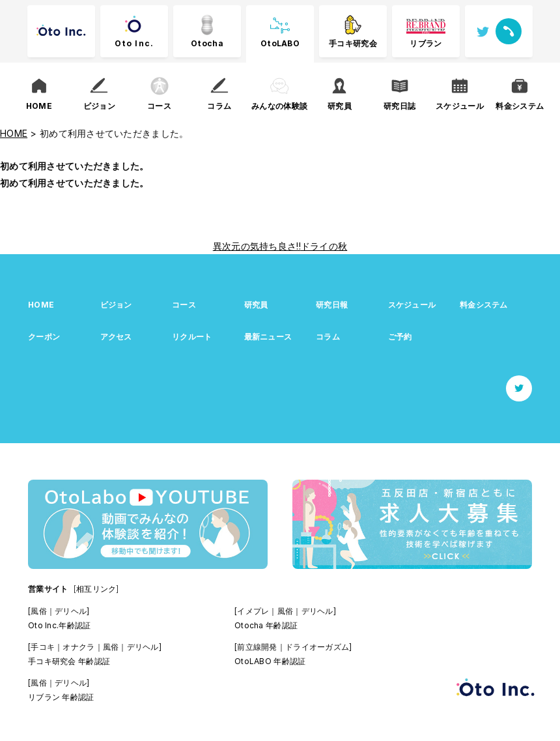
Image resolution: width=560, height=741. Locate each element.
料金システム (484, 305)
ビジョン (116, 305)
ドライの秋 (324, 246)
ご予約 (400, 337)
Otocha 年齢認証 (266, 625)
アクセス (116, 337)
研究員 (256, 305)
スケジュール (412, 305)
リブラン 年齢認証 (61, 697)
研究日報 (332, 305)
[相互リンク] (96, 589)
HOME (41, 305)
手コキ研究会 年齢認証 (69, 661)
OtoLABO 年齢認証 (270, 661)
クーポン (44, 337)
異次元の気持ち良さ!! (257, 246)
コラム (328, 337)
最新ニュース (268, 337)
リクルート (192, 337)
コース (184, 305)
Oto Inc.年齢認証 (59, 625)
